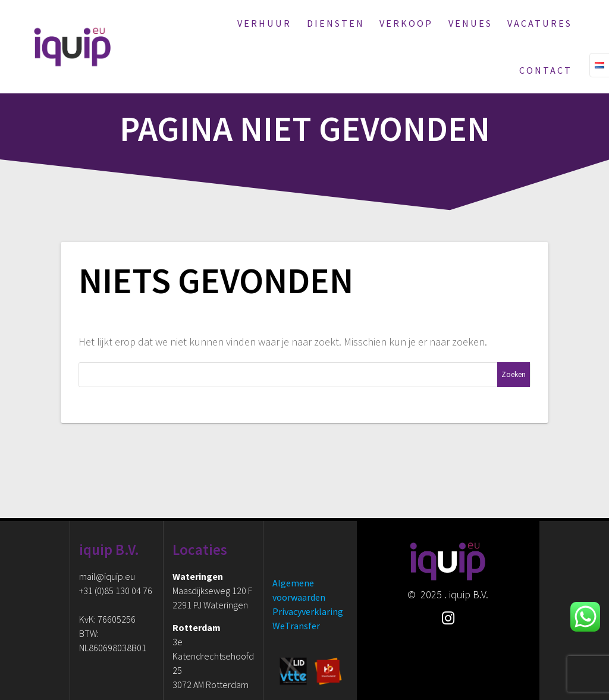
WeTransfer (296, 626)
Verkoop (406, 23)
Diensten (336, 23)
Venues (470, 23)
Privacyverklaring (308, 611)
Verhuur (264, 23)
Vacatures (540, 23)
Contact (546, 70)
